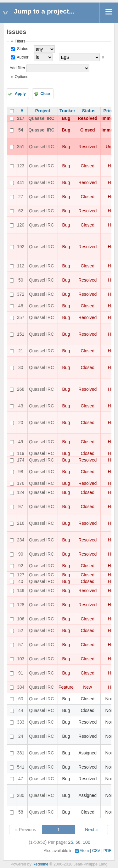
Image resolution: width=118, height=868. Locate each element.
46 (21, 306)
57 (21, 645)
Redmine (40, 864)
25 (71, 842)
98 (21, 472)
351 (21, 147)
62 (21, 211)
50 (21, 280)
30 (21, 367)
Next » (91, 830)
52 (21, 630)
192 (21, 247)
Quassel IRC (41, 118)
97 (21, 507)
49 (21, 442)
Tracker (67, 111)
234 (21, 540)
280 (21, 795)
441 (21, 182)
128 (21, 605)
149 (21, 591)
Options (21, 77)
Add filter (17, 68)
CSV (96, 851)
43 (21, 406)
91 (21, 673)
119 (21, 453)
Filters (20, 41)
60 (21, 699)
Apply (20, 94)
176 (21, 483)
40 (21, 581)
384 (21, 687)
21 (21, 351)
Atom (84, 851)
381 (21, 753)
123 (21, 166)
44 (21, 710)
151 (21, 334)
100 (86, 842)
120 (21, 225)
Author (22, 57)
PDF (107, 851)
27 (21, 197)
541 (21, 767)
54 (21, 130)
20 (21, 423)
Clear (45, 94)
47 (21, 779)
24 (21, 736)
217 (21, 118)
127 (21, 575)
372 (21, 294)
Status (22, 49)
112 (21, 266)
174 (21, 460)
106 (21, 619)
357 (21, 317)
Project (43, 111)
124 (21, 492)
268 (21, 389)
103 (21, 659)
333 (21, 722)
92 (21, 566)
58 (21, 812)
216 (21, 523)
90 (21, 554)
